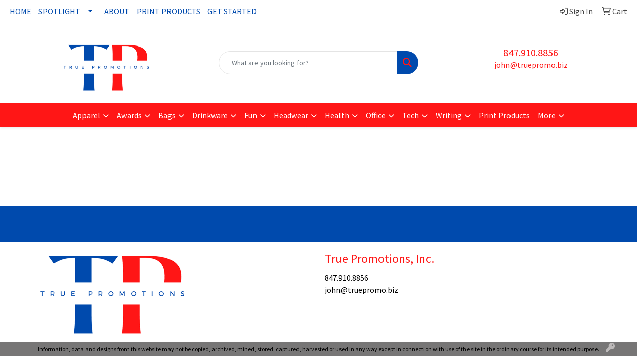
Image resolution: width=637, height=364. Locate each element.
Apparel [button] (87, 115)
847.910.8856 (531, 52)
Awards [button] (129, 115)
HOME (20, 11)
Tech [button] (411, 115)
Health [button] (337, 115)
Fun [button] (251, 115)
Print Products (504, 115)
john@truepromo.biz (531, 65)
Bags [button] (167, 115)
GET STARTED (232, 11)
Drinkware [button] (210, 115)
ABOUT (117, 11)
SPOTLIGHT (59, 11)
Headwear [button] (291, 115)
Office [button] (376, 115)
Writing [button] (449, 115)
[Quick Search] (308, 63)
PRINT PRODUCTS (168, 11)
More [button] (547, 115)
